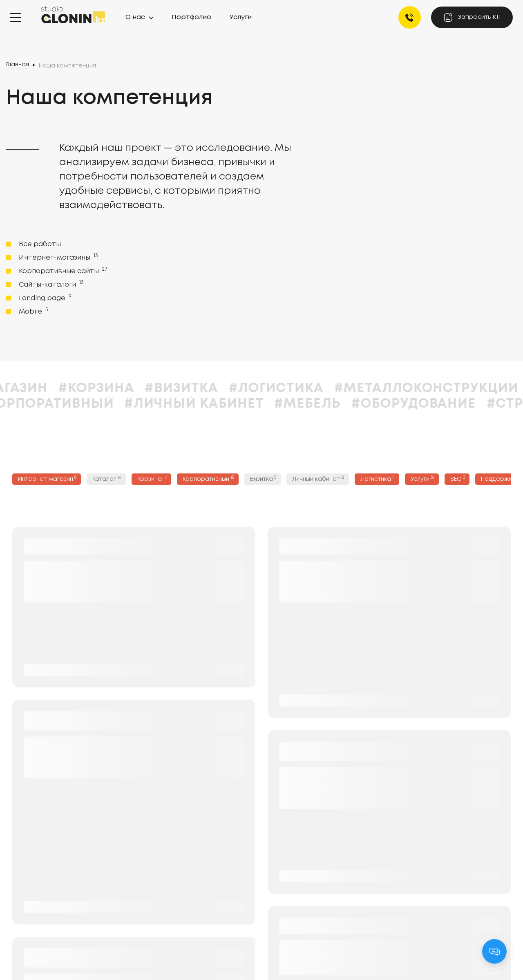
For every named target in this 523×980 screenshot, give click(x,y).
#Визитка (208, 389)
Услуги (241, 17)
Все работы (40, 244)
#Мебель (334, 404)
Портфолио (191, 17)
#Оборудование (440, 404)
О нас (135, 17)
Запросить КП (472, 17)
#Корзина (123, 389)
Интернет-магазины (58, 257)
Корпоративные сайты (62, 271)
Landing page (44, 298)
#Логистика (303, 389)
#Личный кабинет (221, 404)
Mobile (32, 311)
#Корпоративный (72, 404)
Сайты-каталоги (50, 284)
